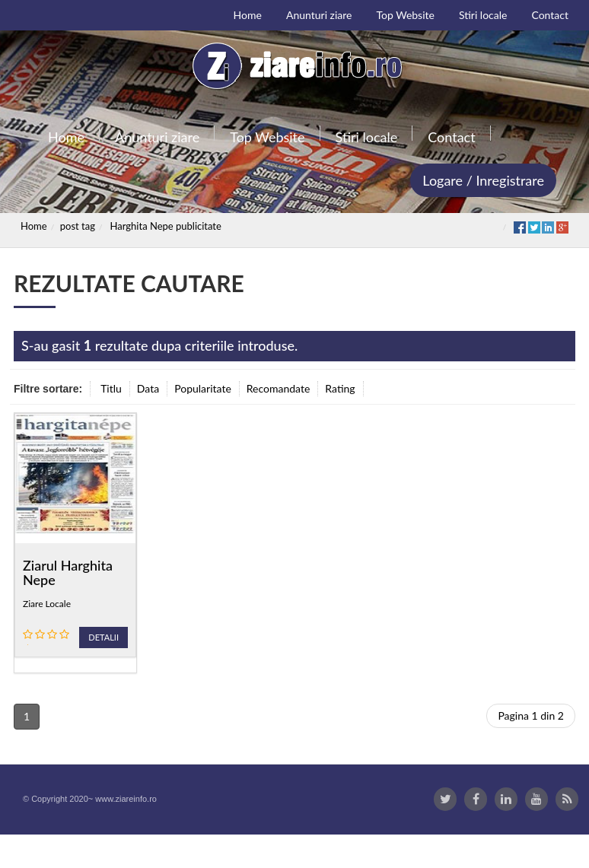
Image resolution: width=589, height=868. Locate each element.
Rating (340, 388)
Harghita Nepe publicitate (166, 226)
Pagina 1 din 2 (531, 715)
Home (34, 226)
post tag (78, 226)
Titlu (111, 388)
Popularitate (203, 388)
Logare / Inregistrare (483, 180)
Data (148, 388)
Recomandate (279, 388)
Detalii (103, 637)
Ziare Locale (47, 604)
